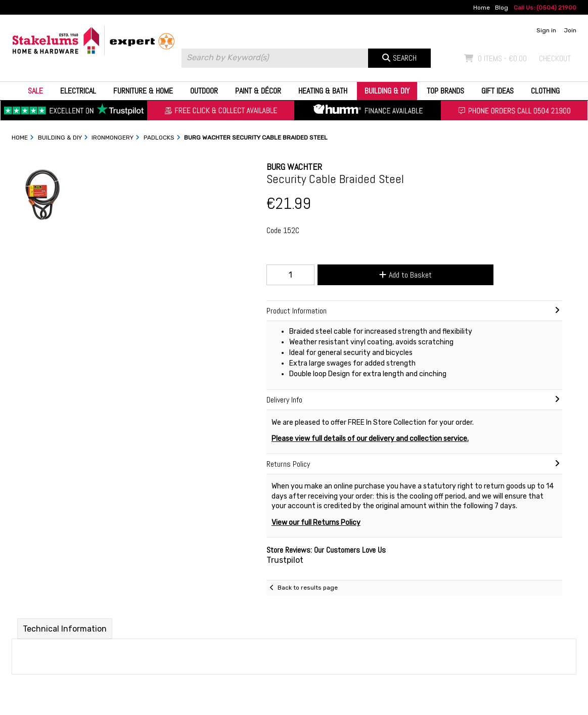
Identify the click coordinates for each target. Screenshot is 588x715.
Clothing (545, 91)
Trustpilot (285, 560)
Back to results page (308, 588)
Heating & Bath (323, 91)
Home (482, 8)
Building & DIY (387, 91)
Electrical (78, 91)
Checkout (555, 58)
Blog (502, 8)
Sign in (546, 30)
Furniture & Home (143, 91)
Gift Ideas (497, 91)
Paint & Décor (258, 91)
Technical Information (65, 629)
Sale (35, 91)
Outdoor (204, 91)
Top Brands (445, 91)
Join (570, 30)
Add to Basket (405, 275)
